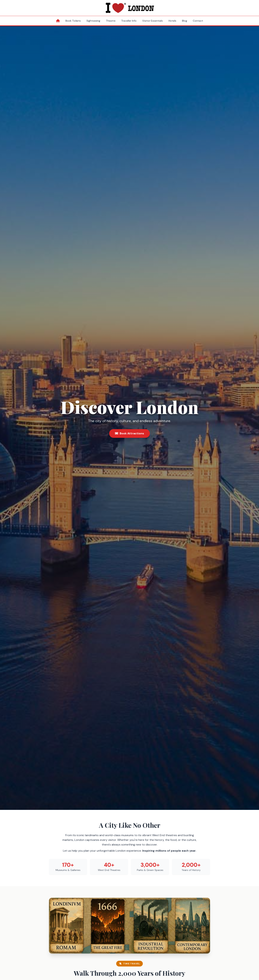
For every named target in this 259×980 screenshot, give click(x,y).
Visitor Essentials (153, 21)
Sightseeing (93, 21)
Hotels (172, 21)
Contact (198, 21)
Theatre (111, 21)
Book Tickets (73, 21)
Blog (185, 21)
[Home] (58, 21)
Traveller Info (129, 21)
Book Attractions (129, 433)
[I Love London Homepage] (129, 8)
